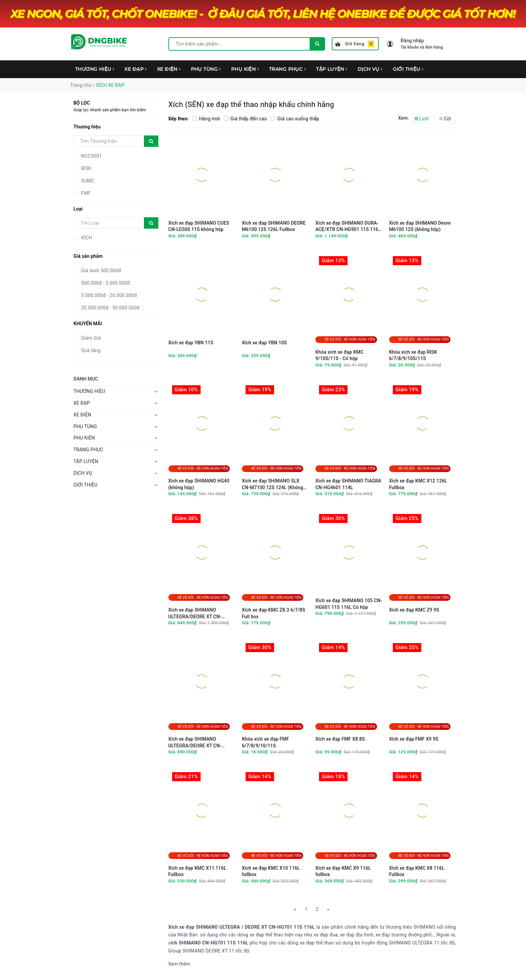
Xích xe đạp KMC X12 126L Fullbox (418, 484)
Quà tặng (90, 350)
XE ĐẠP (136, 69)
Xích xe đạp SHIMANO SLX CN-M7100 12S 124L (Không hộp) (273, 484)
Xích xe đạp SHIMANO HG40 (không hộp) (199, 484)
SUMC (87, 181)
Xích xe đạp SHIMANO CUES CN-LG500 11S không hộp (199, 226)
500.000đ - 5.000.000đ (105, 283)
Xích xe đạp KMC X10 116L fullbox (271, 871)
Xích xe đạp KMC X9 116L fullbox (343, 871)
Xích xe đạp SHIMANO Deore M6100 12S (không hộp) (420, 226)
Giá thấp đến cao (245, 119)
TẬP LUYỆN (332, 69)
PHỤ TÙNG (206, 69)
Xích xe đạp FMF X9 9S (414, 739)
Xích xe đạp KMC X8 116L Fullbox (417, 871)
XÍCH (86, 238)
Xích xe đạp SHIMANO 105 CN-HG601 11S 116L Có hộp (349, 604)
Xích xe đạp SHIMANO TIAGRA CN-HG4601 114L (348, 484)
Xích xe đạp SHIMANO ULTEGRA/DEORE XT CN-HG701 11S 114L (195, 742)
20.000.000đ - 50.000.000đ (110, 308)
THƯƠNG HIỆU (95, 69)
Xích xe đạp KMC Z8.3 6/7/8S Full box (274, 613)
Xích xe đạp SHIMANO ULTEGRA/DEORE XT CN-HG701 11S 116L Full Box (196, 613)
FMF (85, 193)
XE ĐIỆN (169, 69)
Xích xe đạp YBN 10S (264, 343)
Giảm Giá (90, 338)
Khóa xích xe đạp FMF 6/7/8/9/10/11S (266, 742)
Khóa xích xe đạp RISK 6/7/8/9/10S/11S (413, 355)
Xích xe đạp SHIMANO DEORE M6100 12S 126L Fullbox (274, 226)
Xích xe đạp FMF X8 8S (340, 739)
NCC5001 (91, 156)
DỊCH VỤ (370, 69)
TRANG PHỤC (287, 69)
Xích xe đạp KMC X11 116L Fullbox (197, 871)
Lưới (422, 119)
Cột (445, 119)
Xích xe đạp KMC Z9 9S (414, 610)
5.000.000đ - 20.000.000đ (108, 295)
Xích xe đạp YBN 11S (191, 343)
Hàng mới (206, 119)
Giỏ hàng (355, 44)
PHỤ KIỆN (245, 69)
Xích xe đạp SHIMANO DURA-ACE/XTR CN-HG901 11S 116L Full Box (348, 226)
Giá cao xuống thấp (295, 119)
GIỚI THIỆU (408, 69)
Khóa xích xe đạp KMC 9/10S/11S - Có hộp (339, 355)
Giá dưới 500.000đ (100, 271)
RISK (86, 168)
